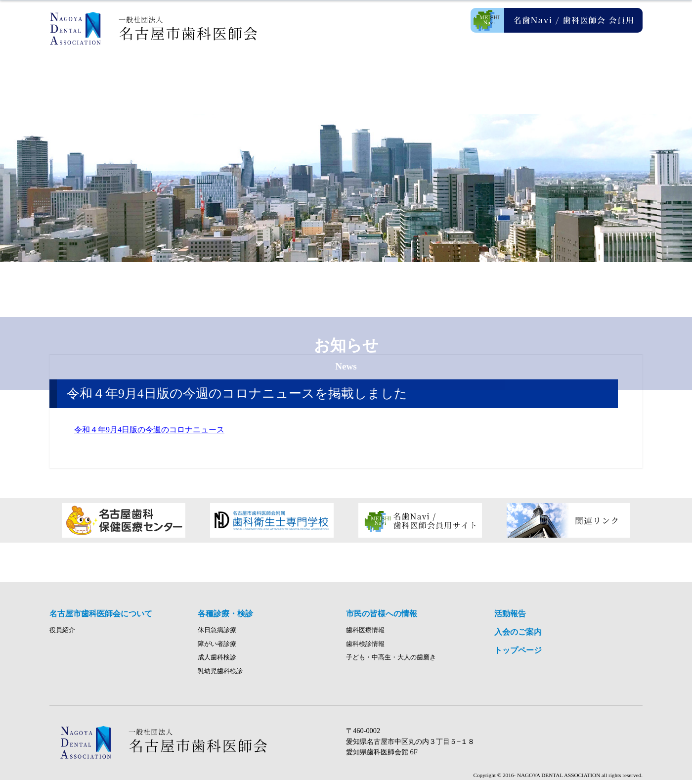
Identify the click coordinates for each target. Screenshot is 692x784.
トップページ (518, 654)
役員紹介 (62, 634)
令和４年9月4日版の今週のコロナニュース (149, 430)
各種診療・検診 (297, 74)
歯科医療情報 (365, 634)
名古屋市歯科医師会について (198, 74)
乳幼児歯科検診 (220, 675)
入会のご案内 (593, 74)
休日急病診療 (217, 634)
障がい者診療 (217, 648)
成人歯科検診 (217, 662)
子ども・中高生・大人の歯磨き (391, 662)
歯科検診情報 (365, 648)
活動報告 (494, 74)
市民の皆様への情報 (395, 74)
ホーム (99, 74)
